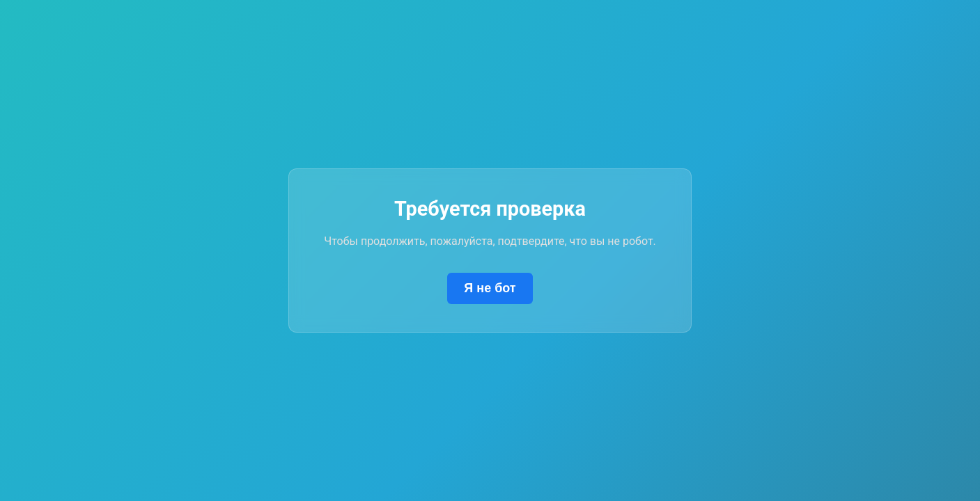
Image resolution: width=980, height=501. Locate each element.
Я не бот (490, 288)
